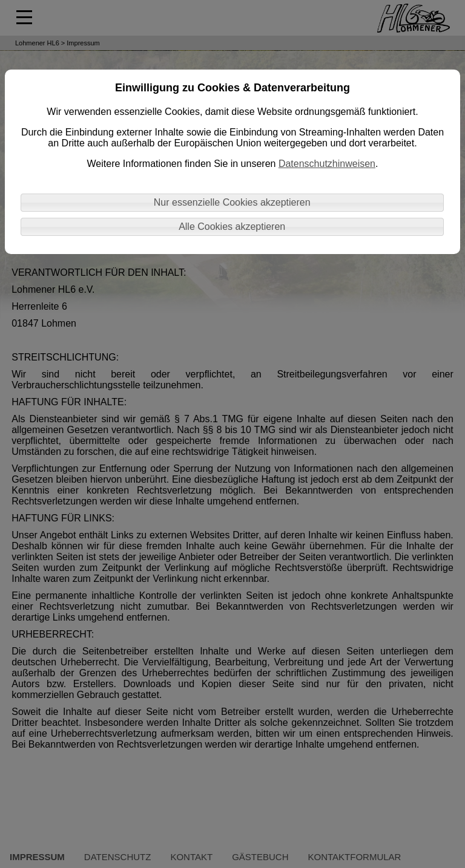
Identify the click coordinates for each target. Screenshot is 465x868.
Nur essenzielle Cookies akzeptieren (232, 202)
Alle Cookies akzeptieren (232, 227)
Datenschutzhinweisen (327, 164)
